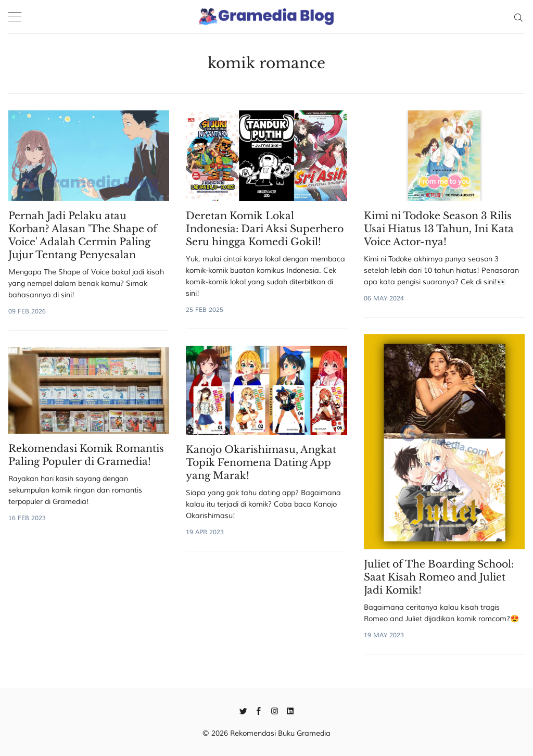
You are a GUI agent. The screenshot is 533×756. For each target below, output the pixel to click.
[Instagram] (275, 710)
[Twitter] (243, 710)
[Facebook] (259, 710)
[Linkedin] (290, 710)
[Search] (518, 17)
